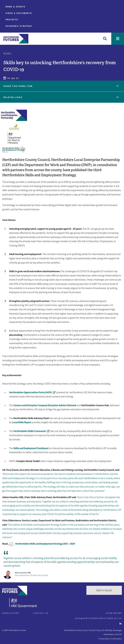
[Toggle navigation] (118, 39)
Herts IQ (28, 343)
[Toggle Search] (105, 39)
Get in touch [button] (104, 590)
